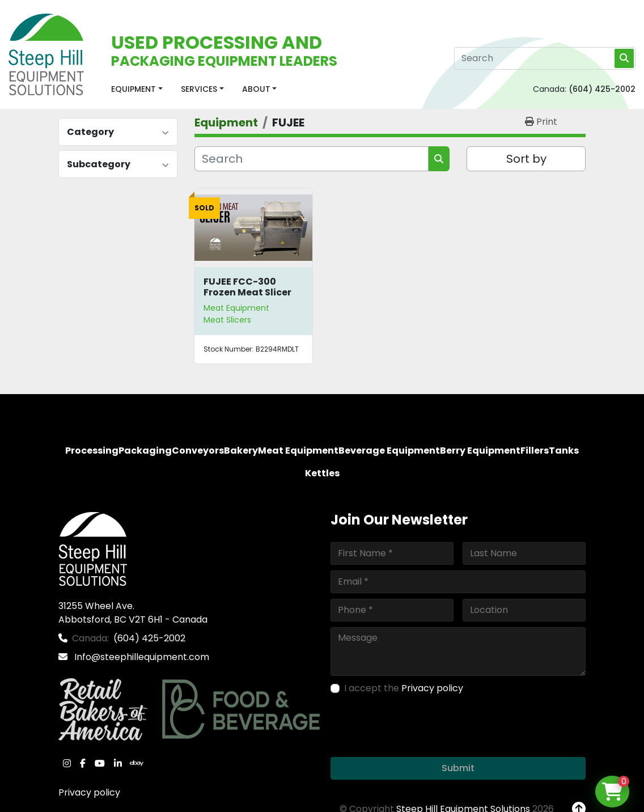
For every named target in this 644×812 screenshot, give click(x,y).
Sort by (526, 159)
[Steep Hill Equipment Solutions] (93, 548)
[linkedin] (118, 763)
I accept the (404, 688)
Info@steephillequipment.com (141, 657)
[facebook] (83, 763)
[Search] (545, 58)
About (256, 89)
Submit (458, 768)
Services (199, 89)
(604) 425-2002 (602, 89)
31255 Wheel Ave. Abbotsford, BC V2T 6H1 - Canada (133, 613)
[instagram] (67, 763)
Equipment (134, 89)
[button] (137, 89)
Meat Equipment (236, 308)
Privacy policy (89, 792)
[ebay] (137, 763)
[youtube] (100, 763)
